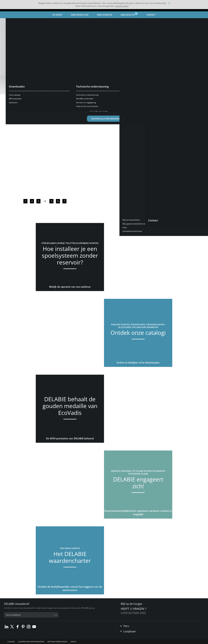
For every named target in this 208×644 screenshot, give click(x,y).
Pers (126, 626)
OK (56, 615)
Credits (73, 642)
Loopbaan (130, 631)
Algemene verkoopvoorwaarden (31, 642)
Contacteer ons (133, 613)
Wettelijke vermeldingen (57, 642)
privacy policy (122, 6)
